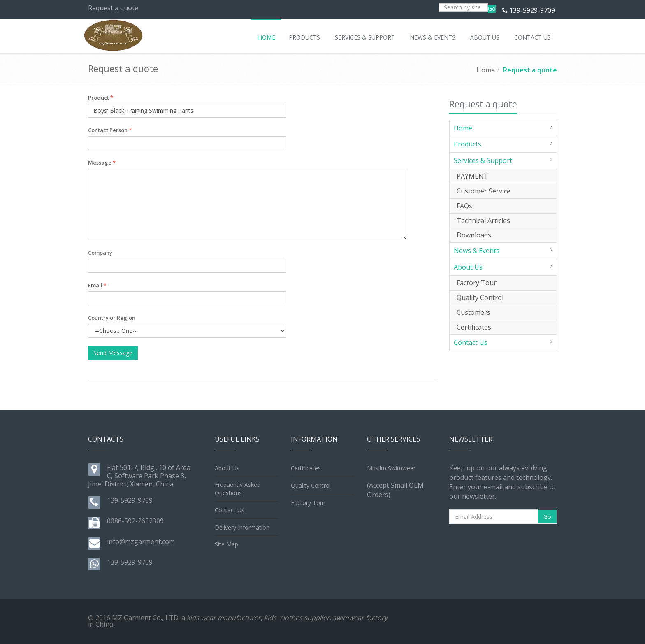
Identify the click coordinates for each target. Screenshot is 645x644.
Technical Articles (483, 221)
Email (97, 285)
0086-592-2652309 (135, 521)
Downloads (474, 235)
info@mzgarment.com (141, 542)
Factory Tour (477, 283)
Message (102, 163)
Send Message (113, 353)
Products (468, 144)
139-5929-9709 (532, 10)
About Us (468, 267)
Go (492, 8)
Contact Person (110, 130)
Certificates (474, 327)
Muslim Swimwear (391, 468)
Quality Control (480, 298)
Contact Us (471, 342)
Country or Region (112, 318)
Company (100, 253)
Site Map (226, 544)
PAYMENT (472, 176)
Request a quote (530, 70)
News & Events (477, 251)
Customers (473, 312)
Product (101, 98)
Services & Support (483, 160)
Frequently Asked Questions (238, 489)
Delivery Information (242, 527)
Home (486, 70)
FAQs (464, 206)
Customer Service (484, 191)
